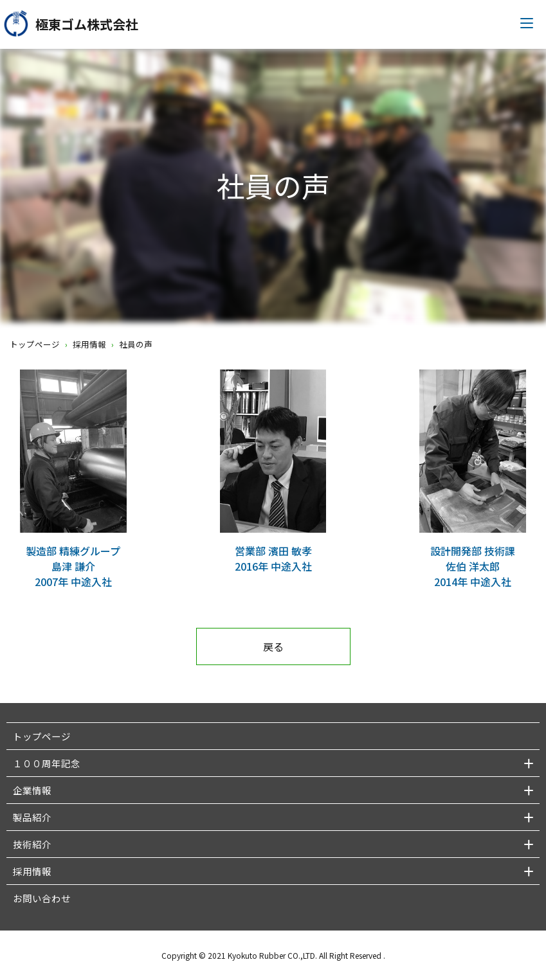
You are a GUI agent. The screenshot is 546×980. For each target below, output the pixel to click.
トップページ (35, 344)
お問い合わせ (42, 898)
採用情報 (89, 344)
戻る (273, 646)
